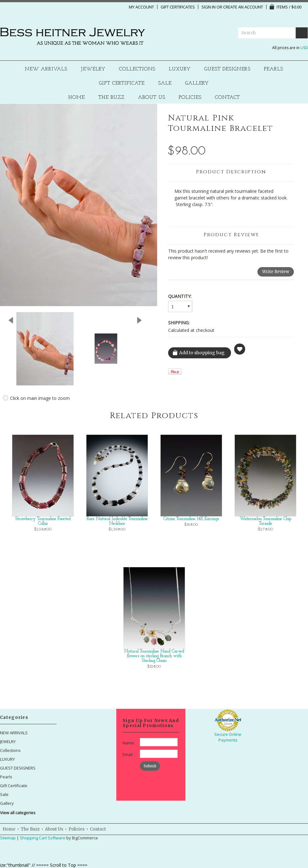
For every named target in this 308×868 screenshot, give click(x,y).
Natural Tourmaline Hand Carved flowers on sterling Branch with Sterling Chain (154, 656)
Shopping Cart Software (43, 838)
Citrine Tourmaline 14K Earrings (191, 519)
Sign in (209, 7)
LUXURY (180, 69)
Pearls (274, 69)
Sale (165, 84)
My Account (141, 7)
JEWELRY (93, 69)
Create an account (243, 7)
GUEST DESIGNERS (227, 69)
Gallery (197, 84)
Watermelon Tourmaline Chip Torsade (266, 521)
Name (128, 743)
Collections (137, 69)
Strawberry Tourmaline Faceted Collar (43, 521)
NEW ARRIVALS (46, 69)
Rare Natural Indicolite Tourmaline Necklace (117, 521)
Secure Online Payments (228, 737)
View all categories (18, 813)
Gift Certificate (122, 84)
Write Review (276, 272)
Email (128, 754)
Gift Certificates (178, 7)
